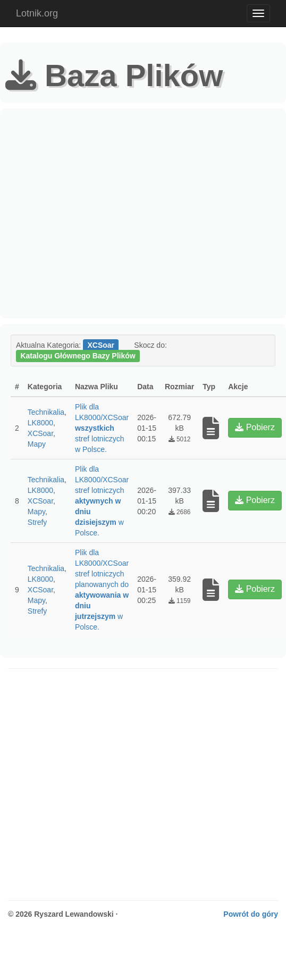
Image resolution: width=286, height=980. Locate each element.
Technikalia (46, 412)
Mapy (37, 444)
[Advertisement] (100, 213)
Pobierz (255, 427)
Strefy (37, 522)
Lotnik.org (37, 13)
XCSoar (40, 433)
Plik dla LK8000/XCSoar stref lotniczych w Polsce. (102, 428)
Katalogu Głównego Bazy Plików (78, 356)
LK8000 (40, 423)
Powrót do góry (251, 914)
